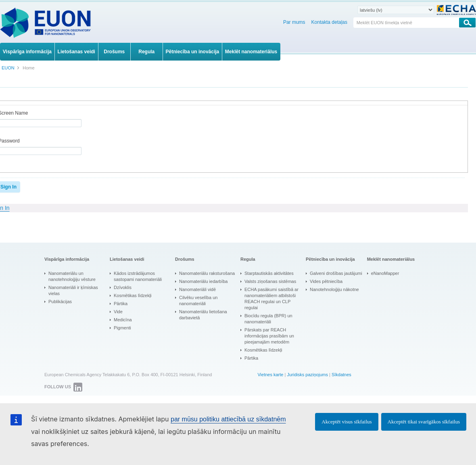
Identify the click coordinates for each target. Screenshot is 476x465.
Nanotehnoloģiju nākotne (334, 289)
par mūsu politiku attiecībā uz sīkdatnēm (228, 419)
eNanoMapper (385, 273)
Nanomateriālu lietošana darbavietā (203, 315)
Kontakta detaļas (329, 22)
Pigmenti (122, 328)
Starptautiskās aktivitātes (269, 273)
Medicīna (123, 320)
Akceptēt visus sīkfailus (347, 422)
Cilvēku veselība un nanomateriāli (198, 301)
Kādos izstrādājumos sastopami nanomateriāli (138, 276)
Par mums (294, 22)
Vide (118, 312)
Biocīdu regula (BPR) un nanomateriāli (268, 319)
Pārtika (121, 304)
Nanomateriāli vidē (197, 289)
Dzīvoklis (123, 287)
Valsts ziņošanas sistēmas (270, 281)
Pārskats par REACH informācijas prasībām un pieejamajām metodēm (269, 336)
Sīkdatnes (341, 375)
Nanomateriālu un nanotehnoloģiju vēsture (72, 276)
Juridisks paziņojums (307, 375)
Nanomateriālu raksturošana (207, 273)
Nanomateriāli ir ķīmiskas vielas (73, 290)
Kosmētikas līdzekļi (133, 295)
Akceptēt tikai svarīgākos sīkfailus (424, 422)
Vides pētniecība (326, 281)
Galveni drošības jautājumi (336, 273)
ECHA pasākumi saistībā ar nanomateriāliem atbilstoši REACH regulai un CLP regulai (271, 298)
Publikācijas (60, 302)
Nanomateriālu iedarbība (203, 281)
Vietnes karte (270, 375)
